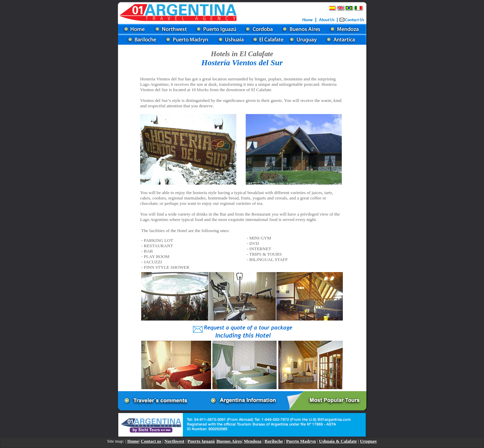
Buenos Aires (229, 441)
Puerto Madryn (301, 441)
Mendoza (253, 441)
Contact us (151, 441)
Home (133, 441)
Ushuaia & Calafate (338, 441)
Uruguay (368, 441)
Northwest (174, 441)
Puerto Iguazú (201, 441)
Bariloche (274, 441)
